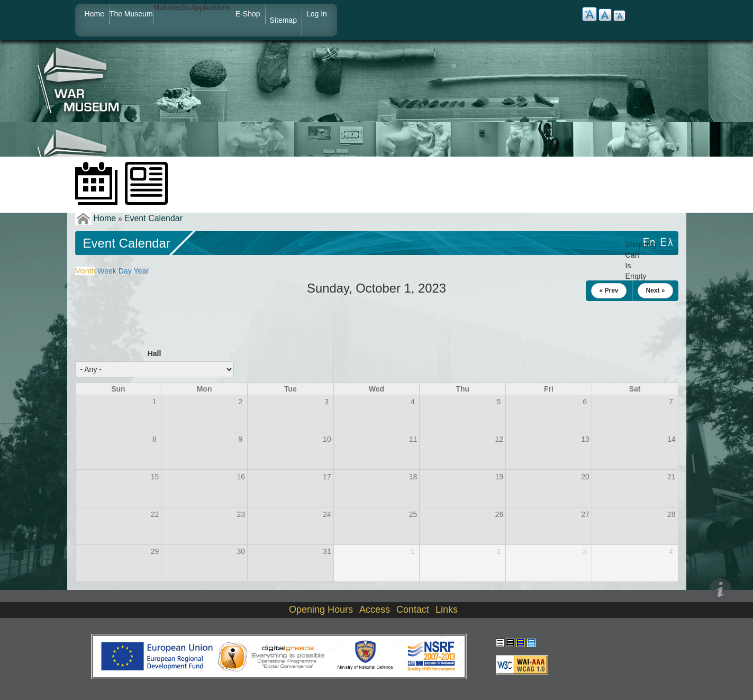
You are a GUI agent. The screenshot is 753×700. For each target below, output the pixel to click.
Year (141, 271)
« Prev (609, 290)
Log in (317, 14)
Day (125, 271)
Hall (155, 353)
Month (85, 271)
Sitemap (283, 20)
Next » (655, 290)
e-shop (248, 14)
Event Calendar (153, 218)
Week (107, 271)
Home (94, 14)
